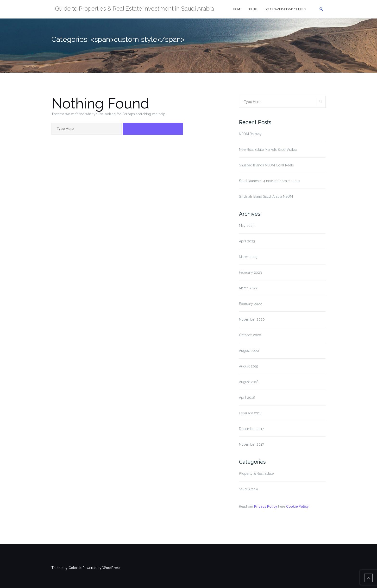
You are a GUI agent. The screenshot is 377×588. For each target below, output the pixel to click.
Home (237, 9)
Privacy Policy (266, 506)
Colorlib (75, 568)
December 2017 (251, 429)
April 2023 (247, 241)
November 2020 (252, 319)
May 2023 (247, 226)
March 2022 (248, 288)
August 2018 (249, 382)
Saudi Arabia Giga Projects (285, 9)
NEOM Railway (250, 134)
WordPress (111, 568)
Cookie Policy (297, 506)
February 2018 (250, 413)
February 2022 (250, 304)
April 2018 (247, 398)
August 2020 (249, 351)
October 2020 (250, 335)
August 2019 (249, 366)
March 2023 (248, 257)
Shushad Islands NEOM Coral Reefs (266, 165)
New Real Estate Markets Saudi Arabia (268, 150)
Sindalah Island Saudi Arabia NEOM (266, 196)
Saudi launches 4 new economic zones (270, 181)
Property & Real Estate (256, 474)
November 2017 (251, 444)
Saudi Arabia (248, 489)
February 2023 (250, 272)
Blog (253, 9)
